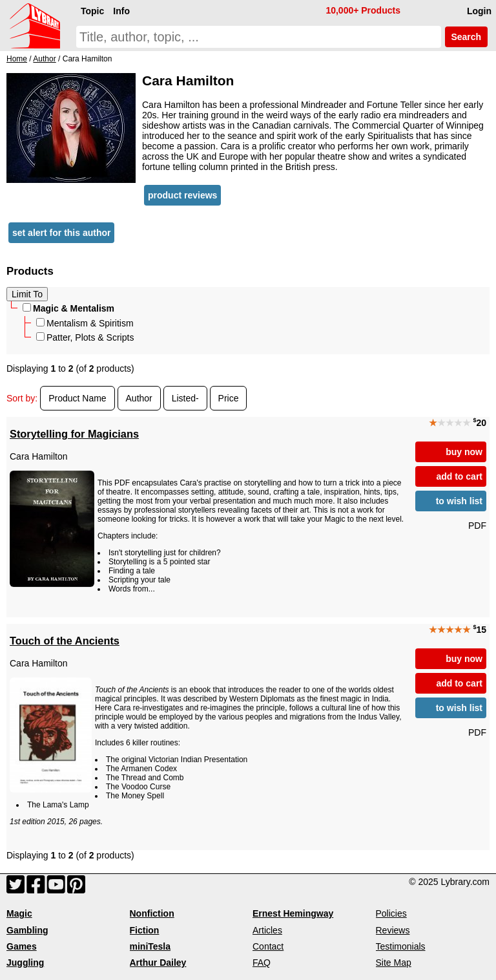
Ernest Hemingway (293, 913)
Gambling (27, 930)
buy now (464, 452)
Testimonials (401, 946)
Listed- (185, 398)
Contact (268, 946)
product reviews (182, 195)
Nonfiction (152, 913)
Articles (267, 930)
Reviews (393, 930)
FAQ (262, 963)
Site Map (394, 963)
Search (466, 37)
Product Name (77, 398)
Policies (391, 913)
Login (479, 11)
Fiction (145, 930)
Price (229, 398)
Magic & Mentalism (68, 308)
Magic (19, 913)
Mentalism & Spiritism (85, 323)
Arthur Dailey (158, 963)
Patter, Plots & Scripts (85, 337)
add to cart (459, 476)
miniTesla (150, 946)
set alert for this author (61, 233)
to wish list (459, 501)
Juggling (25, 963)
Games (22, 946)
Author (139, 398)
